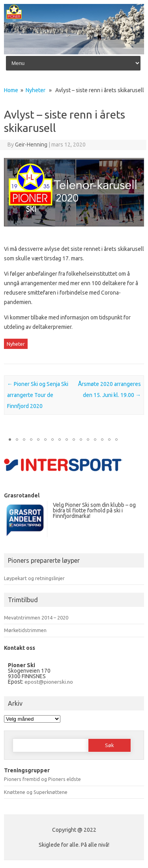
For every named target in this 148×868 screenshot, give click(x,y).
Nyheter (36, 90)
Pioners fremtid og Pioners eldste (42, 779)
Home (11, 90)
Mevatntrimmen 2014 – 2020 (36, 618)
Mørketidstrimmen (25, 630)
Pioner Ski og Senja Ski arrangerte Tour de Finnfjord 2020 (38, 395)
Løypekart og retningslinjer (34, 578)
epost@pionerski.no (49, 682)
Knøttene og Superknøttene (36, 792)
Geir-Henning (31, 145)
